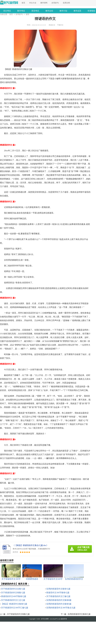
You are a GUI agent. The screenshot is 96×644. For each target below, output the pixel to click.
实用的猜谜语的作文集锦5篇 (59, 604)
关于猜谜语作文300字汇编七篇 (15, 608)
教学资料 (44, 3)
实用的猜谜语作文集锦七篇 (58, 589)
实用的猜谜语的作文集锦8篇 (59, 600)
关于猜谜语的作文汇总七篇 (13, 600)
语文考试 (7, 11)
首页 (23, 3)
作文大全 (33, 3)
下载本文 (60, 25)
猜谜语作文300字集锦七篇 (58, 593)
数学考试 (21, 11)
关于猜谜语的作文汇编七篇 (58, 597)
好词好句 (55, 3)
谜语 (28, 15)
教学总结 (49, 11)
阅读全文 (52, 25)
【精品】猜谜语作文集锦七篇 (14, 604)
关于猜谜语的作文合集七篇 (13, 589)
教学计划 (63, 11)
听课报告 (91, 11)
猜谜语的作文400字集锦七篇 (14, 597)
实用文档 (66, 3)
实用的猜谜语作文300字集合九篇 (61, 608)
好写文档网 (45, 619)
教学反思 (77, 11)
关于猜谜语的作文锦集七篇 (13, 593)
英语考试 (35, 11)
